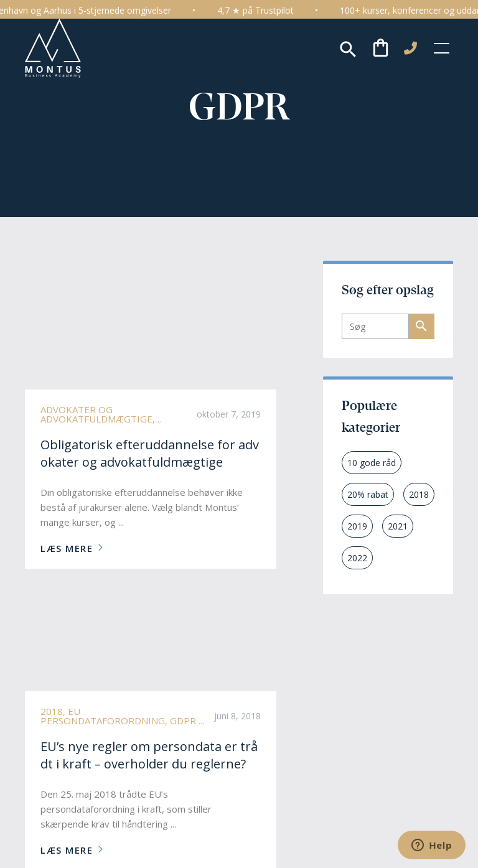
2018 (419, 494)
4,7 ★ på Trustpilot (267, 10)
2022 (357, 558)
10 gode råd (372, 463)
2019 (357, 526)
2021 (398, 526)
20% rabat (368, 494)
